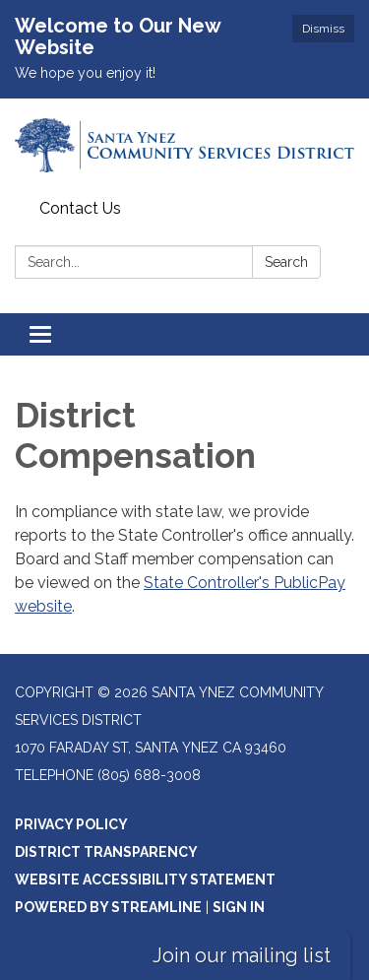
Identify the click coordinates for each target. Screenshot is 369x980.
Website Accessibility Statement (145, 880)
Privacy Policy (71, 824)
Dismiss (323, 29)
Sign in (239, 907)
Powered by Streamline (108, 907)
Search (286, 262)
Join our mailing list (242, 955)
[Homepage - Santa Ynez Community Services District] (184, 145)
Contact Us (80, 208)
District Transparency (106, 852)
